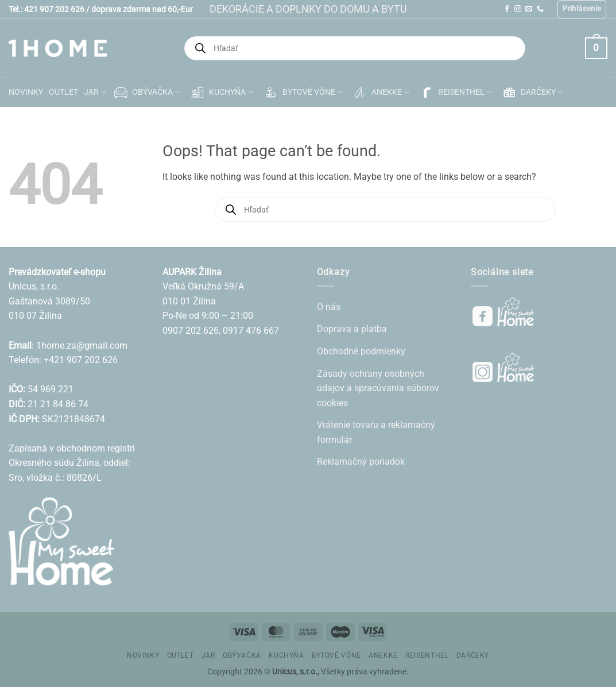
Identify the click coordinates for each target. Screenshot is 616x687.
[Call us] (540, 9)
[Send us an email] (529, 9)
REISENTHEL (455, 92)
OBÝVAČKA (146, 92)
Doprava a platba (352, 329)
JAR (95, 92)
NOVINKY (26, 92)
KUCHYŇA (221, 92)
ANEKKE (380, 92)
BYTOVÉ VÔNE (303, 92)
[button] (582, 9)
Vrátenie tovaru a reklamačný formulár (376, 432)
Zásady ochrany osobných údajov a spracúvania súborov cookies (378, 388)
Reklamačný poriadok (361, 462)
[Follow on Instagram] (518, 9)
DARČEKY (532, 92)
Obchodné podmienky (361, 351)
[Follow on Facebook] (507, 9)
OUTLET (63, 92)
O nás (329, 307)
